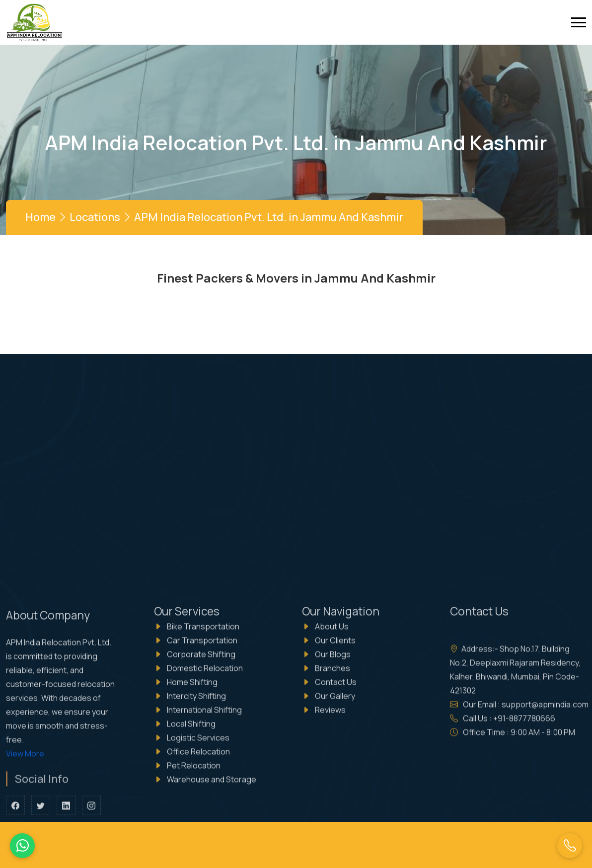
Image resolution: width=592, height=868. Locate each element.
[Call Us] (570, 846)
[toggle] (579, 22)
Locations (95, 217)
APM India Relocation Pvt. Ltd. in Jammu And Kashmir (269, 217)
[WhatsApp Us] (22, 846)
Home (40, 217)
